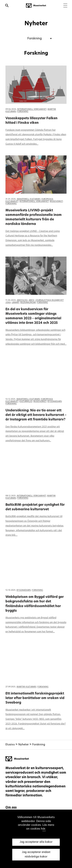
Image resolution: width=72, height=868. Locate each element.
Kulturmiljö (26, 402)
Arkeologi (22, 300)
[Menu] (65, 6)
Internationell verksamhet (32, 109)
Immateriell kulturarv (29, 199)
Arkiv (31, 300)
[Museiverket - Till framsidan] (36, 6)
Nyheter (24, 745)
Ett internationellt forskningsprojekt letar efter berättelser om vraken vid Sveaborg (35, 698)
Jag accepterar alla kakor (36, 842)
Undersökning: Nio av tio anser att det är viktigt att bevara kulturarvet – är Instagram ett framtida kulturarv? (36, 415)
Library (15, 303)
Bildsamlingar (28, 303)
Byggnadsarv (55, 402)
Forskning (23, 112)
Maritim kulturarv (26, 687)
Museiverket (56, 201)
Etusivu (10, 745)
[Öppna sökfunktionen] (7, 6)
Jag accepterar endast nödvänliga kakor (36, 855)
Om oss (11, 808)
